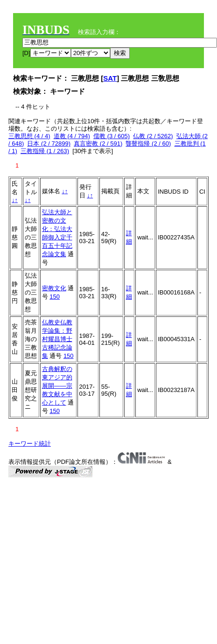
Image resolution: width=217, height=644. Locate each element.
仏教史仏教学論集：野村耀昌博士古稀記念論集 (57, 339)
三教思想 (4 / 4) (29, 136)
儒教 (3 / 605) (112, 136)
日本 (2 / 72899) (49, 143)
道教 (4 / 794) (72, 136)
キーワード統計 (30, 444)
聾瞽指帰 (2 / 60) (148, 143)
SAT (110, 78)
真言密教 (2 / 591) (98, 143)
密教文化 (54, 288)
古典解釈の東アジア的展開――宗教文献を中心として (57, 386)
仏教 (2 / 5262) (153, 136)
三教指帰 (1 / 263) (45, 151)
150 (55, 297)
